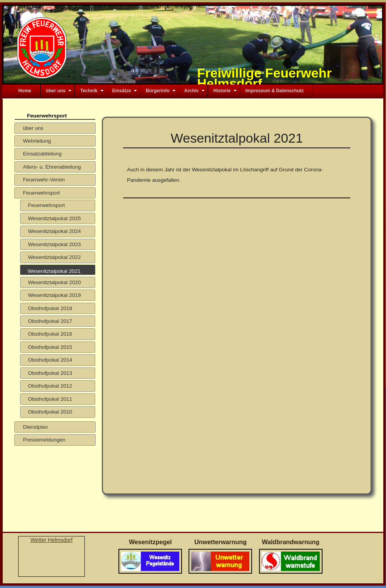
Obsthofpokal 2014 (50, 360)
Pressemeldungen (44, 440)
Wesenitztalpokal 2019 (54, 295)
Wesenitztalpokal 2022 (54, 257)
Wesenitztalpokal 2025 (54, 218)
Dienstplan (35, 427)
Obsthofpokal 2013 (50, 373)
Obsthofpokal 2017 (50, 321)
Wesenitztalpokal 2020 (54, 282)
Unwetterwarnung (220, 542)
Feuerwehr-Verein (44, 180)
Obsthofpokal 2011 (50, 399)
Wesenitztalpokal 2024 (54, 231)
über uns (33, 128)
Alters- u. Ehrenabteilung (52, 167)
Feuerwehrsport (41, 193)
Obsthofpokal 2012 (50, 386)
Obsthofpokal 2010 (50, 412)
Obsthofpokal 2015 (50, 347)
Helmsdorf (60, 540)
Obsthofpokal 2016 (50, 334)
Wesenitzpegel (150, 542)
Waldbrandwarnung (291, 542)
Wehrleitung (37, 141)
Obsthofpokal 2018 (50, 308)
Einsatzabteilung (42, 154)
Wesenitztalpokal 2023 (54, 244)
